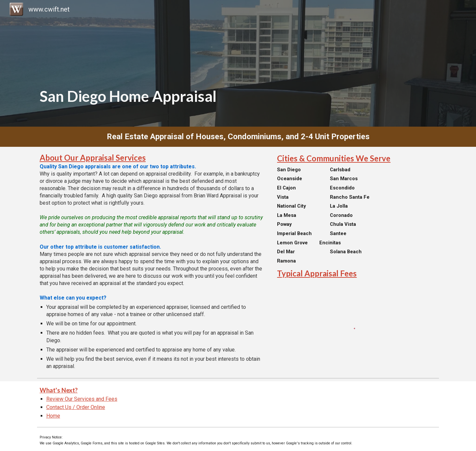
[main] (238, 63)
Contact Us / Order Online (76, 407)
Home (53, 416)
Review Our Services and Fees (82, 399)
